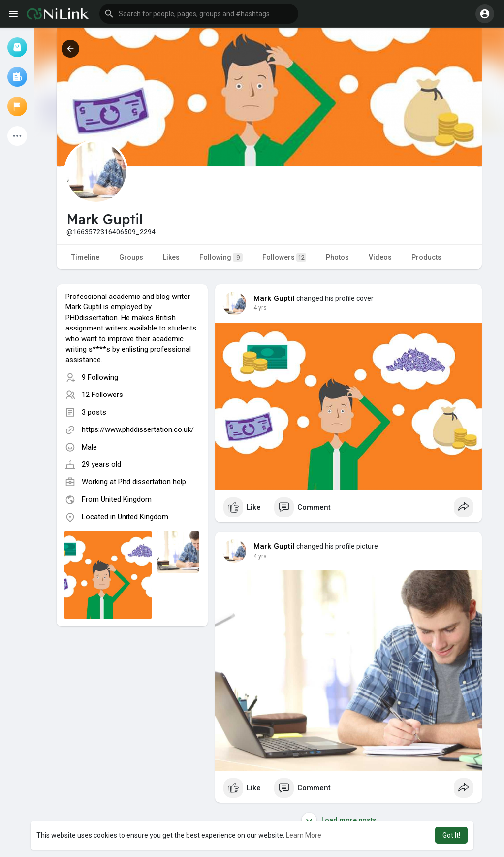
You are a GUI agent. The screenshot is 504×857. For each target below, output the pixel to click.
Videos (380, 257)
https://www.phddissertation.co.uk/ (138, 429)
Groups (131, 257)
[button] (199, 14)
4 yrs (260, 308)
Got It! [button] (451, 835)
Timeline (85, 257)
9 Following (100, 377)
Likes (171, 257)
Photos (337, 257)
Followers (284, 257)
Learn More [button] (304, 835)
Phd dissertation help (152, 482)
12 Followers (102, 395)
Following (221, 257)
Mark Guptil (274, 298)
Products (426, 257)
